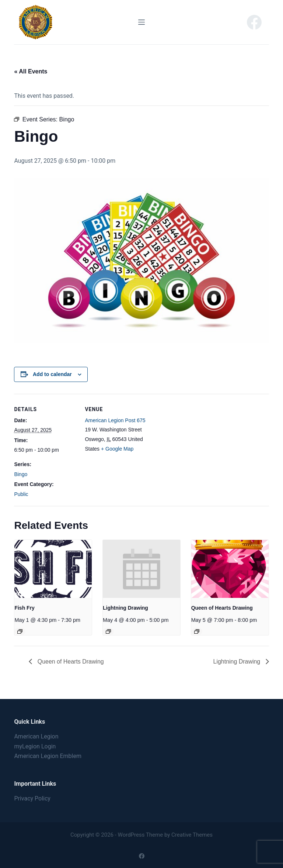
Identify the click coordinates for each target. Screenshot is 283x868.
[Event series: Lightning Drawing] (108, 631)
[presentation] (53, 569)
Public (21, 494)
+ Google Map (117, 449)
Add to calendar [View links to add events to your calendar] (52, 374)
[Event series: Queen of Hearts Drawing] (197, 631)
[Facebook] (254, 22)
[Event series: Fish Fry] (20, 631)
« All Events (31, 71)
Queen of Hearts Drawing (222, 608)
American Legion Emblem (48, 756)
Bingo (21, 474)
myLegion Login (35, 746)
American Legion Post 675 (115, 420)
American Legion (36, 736)
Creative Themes (192, 835)
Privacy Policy (32, 798)
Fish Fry (24, 608)
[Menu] (141, 22)
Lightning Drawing (125, 608)
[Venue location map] (194, 445)
